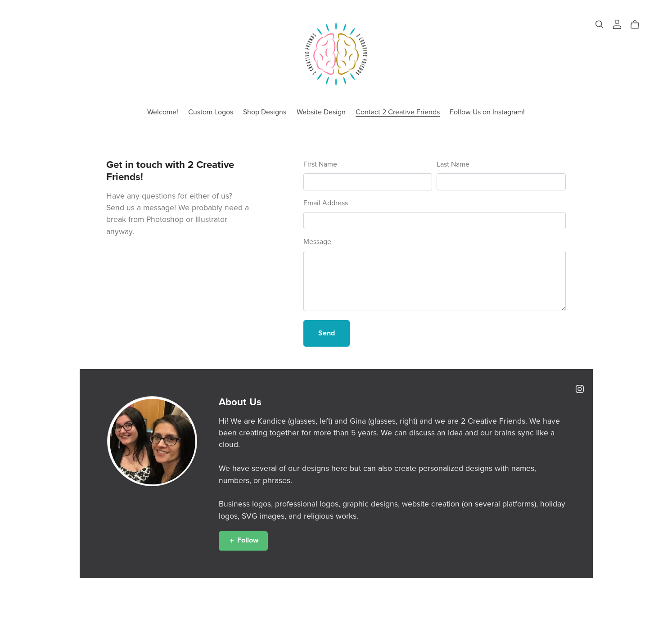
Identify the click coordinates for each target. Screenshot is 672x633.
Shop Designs (265, 112)
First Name (320, 164)
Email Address (326, 203)
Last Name (453, 164)
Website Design (321, 112)
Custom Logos (211, 112)
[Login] (617, 24)
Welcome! (163, 112)
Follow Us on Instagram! (487, 112)
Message (317, 242)
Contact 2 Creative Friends (398, 112)
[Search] (600, 25)
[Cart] (638, 25)
